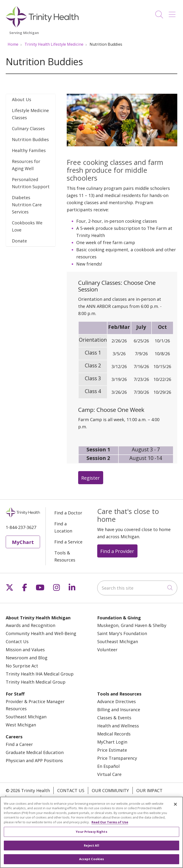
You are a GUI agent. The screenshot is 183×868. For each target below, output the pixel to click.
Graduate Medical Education (35, 752)
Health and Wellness (118, 726)
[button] (173, 13)
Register (91, 478)
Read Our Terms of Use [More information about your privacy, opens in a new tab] (110, 825)
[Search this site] (137, 588)
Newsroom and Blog (27, 658)
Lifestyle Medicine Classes (30, 114)
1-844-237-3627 (21, 527)
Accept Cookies (92, 862)
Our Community (110, 790)
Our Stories (23, 799)
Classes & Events (114, 718)
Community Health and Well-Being (41, 633)
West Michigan (21, 725)
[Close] (175, 807)
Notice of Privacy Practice (75, 799)
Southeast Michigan (118, 641)
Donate (19, 241)
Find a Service (68, 542)
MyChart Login (112, 742)
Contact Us (17, 641)
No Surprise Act (22, 666)
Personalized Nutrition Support (31, 183)
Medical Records (114, 734)
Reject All (91, 848)
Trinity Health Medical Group (36, 682)
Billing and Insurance (119, 710)
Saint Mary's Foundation (122, 633)
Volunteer (107, 650)
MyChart (23, 542)
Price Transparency (117, 758)
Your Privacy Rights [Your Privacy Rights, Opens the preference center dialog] (91, 834)
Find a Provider (117, 551)
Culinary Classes (28, 128)
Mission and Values (25, 650)
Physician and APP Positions (34, 760)
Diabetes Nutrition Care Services (27, 205)
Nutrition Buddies (30, 139)
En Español (108, 766)
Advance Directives (117, 701)
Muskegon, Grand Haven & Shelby (132, 625)
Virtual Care (109, 774)
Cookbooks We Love (27, 226)
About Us (22, 99)
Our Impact (149, 790)
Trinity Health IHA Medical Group (40, 674)
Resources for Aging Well (26, 165)
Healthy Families (29, 150)
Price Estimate (112, 750)
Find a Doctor (68, 513)
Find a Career (19, 744)
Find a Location (63, 527)
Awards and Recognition (30, 625)
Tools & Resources (65, 556)
